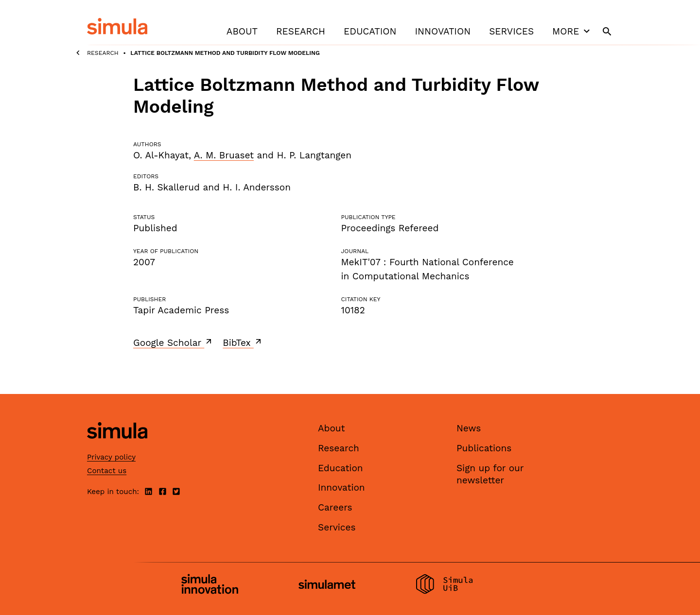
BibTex (243, 342)
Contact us (107, 471)
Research (301, 31)
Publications (484, 448)
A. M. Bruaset (224, 155)
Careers (335, 507)
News (469, 428)
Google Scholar (173, 342)
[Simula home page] (117, 447)
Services (511, 31)
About (242, 31)
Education (370, 31)
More (572, 31)
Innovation (443, 31)
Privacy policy (111, 457)
